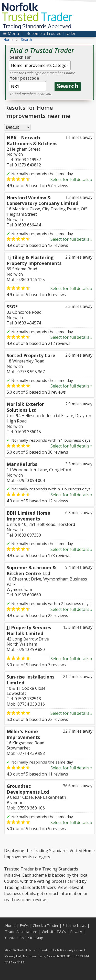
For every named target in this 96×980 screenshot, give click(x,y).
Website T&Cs (54, 932)
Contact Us (15, 938)
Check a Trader (46, 925)
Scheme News (74, 925)
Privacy (76, 932)
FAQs (24, 925)
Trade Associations (21, 932)
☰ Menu (11, 33)
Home (10, 925)
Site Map (36, 938)
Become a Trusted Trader (51, 33)
